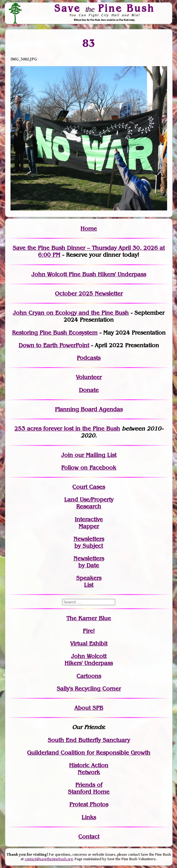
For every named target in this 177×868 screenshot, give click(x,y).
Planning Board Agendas (89, 409)
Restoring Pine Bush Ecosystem (55, 333)
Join (67, 455)
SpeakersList (89, 581)
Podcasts (89, 358)
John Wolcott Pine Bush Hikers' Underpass (89, 274)
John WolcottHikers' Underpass (89, 660)
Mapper (89, 526)
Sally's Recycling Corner (89, 689)
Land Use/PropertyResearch (89, 503)
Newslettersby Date (89, 562)
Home (89, 229)
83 (89, 43)
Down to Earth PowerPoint (54, 345)
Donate (89, 390)
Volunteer (89, 377)
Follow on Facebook (89, 468)
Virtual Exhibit (89, 644)
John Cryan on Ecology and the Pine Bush (71, 313)
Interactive (89, 519)
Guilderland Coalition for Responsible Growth (89, 753)
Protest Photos (89, 804)
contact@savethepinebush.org (49, 859)
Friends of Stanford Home (89, 788)
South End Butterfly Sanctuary (89, 740)
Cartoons (89, 676)
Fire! (89, 631)
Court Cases (89, 487)
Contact (89, 837)
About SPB (89, 708)
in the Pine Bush (85, 429)
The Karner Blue (89, 618)
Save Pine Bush (104, 8)
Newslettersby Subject (89, 542)
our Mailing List (95, 455)
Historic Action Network (89, 769)
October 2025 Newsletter (89, 294)
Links (89, 817)
